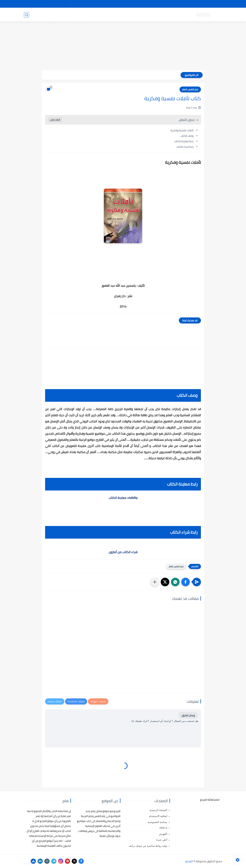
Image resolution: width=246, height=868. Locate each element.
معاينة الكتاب (123, 498)
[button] (186, 582)
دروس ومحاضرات (48, 15)
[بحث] (26, 15)
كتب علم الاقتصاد (104, 15)
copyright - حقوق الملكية (114, 4)
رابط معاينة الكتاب (184, 141)
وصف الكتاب (187, 136)
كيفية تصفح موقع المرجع (192, 4)
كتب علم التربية (148, 15)
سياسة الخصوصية (158, 822)
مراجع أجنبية (68, 15)
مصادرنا (161, 4)
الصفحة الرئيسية (158, 810)
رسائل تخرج (84, 15)
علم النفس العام (190, 89)
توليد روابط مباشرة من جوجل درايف (148, 846)
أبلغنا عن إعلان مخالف (142, 4)
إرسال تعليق (188, 715)
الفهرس (163, 834)
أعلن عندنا (162, 840)
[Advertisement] (123, 46)
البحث (172, 4)
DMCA (163, 828)
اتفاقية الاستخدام (158, 816)
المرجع (189, 861)
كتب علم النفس (169, 15)
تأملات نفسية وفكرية (182, 130)
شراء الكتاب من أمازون (123, 552)
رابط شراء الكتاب (185, 147)
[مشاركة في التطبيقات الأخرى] (155, 582)
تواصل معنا (215, 4)
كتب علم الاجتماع (126, 15)
